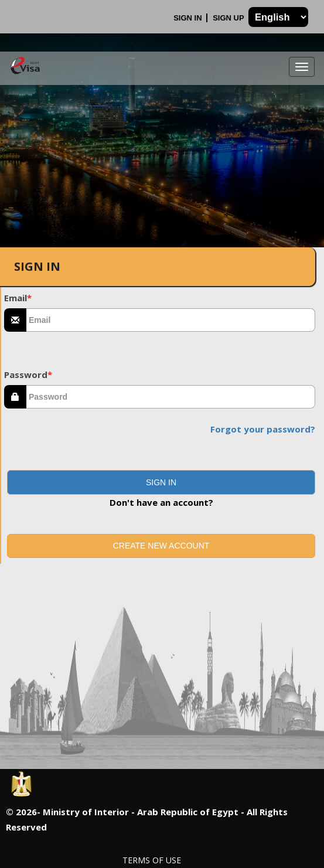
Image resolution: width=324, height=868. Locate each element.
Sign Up (229, 18)
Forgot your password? (263, 429)
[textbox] (171, 320)
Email (18, 298)
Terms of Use (152, 860)
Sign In (189, 18)
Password (28, 375)
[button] (161, 482)
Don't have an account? (161, 502)
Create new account (161, 546)
